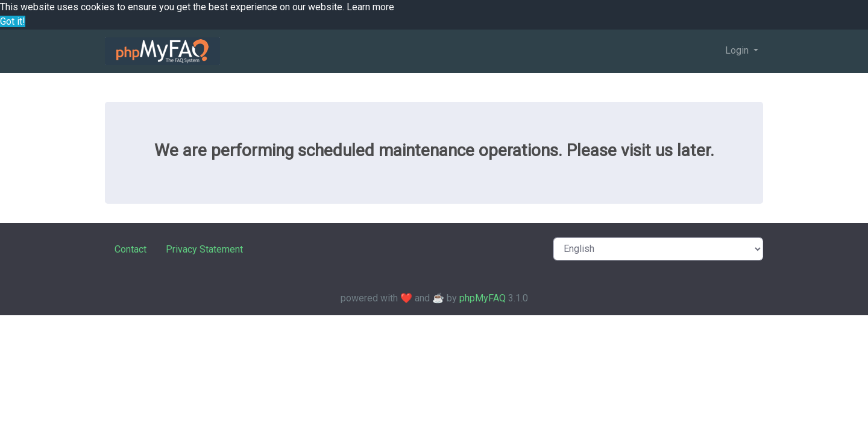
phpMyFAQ (483, 298)
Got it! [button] (13, 21)
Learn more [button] (370, 7)
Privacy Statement (204, 249)
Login (738, 50)
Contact (131, 249)
